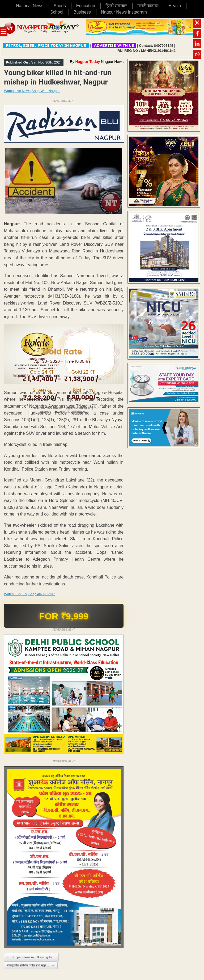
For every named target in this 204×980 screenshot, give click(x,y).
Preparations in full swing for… (31, 957)
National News (30, 6)
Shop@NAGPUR (42, 594)
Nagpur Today (88, 62)
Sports (60, 6)
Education (86, 6)
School (57, 12)
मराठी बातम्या (148, 6)
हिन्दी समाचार (116, 6)
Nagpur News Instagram (124, 12)
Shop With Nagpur (46, 91)
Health (175, 6)
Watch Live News (17, 91)
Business (82, 12)
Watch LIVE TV (16, 594)
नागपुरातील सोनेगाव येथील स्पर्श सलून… (31, 966)
